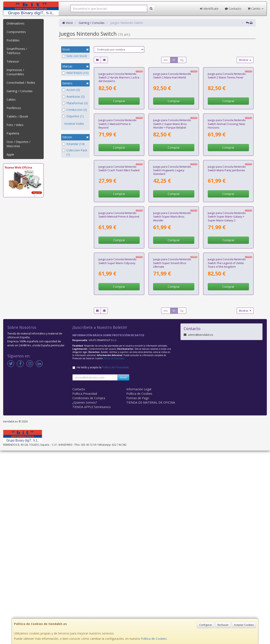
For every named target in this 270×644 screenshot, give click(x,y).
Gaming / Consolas (20, 91)
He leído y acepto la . (103, 561)
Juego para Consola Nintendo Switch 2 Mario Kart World (172, 114)
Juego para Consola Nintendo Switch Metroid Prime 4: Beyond (119, 369)
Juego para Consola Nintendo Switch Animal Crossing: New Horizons (227, 201)
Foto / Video (15, 125)
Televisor (13, 61)
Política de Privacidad (114, 552)
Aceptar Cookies (244, 625)
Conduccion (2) (75, 110)
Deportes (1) (73, 116)
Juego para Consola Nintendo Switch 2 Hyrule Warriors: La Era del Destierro (119, 116)
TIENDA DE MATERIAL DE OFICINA (151, 596)
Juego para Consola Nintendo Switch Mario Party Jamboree (227, 284)
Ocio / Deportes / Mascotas (18, 144)
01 (174, 60)
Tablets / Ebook (17, 116)
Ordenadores (16, 23)
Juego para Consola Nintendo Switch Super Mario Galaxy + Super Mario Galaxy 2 (227, 371)
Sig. (182, 60)
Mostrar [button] (245, 60)
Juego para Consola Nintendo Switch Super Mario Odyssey (117, 454)
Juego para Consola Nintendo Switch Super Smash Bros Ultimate (172, 456)
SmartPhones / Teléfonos (17, 51)
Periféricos (14, 108)
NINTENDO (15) (75, 73)
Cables (11, 99)
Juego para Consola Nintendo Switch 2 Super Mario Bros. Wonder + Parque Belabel (172, 201)
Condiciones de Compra (89, 591)
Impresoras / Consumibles (15, 72)
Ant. (166, 60)
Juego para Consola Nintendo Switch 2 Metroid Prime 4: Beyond (117, 201)
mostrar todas (74, 124)
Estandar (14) (73, 144)
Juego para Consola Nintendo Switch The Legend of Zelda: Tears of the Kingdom (227, 456)
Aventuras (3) (73, 97)
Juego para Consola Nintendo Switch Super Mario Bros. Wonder (172, 371)
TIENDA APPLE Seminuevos (92, 600)
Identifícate (209, 9)
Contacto (233, 9)
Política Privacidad (85, 587)
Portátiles (13, 40)
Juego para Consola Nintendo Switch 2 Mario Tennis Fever (227, 114)
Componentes (16, 32)
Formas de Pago (138, 591)
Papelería (13, 133)
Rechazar (223, 625)
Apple (10, 154)
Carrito (256, 9)
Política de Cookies (154, 639)
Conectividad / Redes (21, 83)
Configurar (206, 625)
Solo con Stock (75, 56)
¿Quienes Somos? (85, 596)
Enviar (123, 571)
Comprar (119, 140)
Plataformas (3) (75, 103)
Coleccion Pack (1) (75, 152)
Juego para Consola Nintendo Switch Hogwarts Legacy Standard (172, 286)
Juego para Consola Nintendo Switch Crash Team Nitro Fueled (119, 284)
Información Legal (139, 583)
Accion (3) (71, 90)
